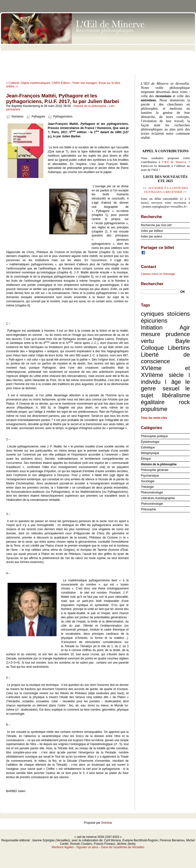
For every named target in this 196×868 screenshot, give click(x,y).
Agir (185, 327)
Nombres (18, 117)
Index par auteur (152, 236)
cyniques (152, 314)
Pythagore (38, 117)
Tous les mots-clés (154, 418)
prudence (178, 334)
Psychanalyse (150, 476)
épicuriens (154, 321)
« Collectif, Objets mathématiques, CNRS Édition (38, 83)
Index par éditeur (152, 231)
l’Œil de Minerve (174, 162)
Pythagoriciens (63, 117)
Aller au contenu (136, 3)
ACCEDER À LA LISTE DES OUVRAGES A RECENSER (166, 190)
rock (184, 402)
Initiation (152, 327)
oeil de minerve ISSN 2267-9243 (98, 42)
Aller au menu (158, 3)
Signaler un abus (87, 847)
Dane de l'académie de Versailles (123, 847)
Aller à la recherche (182, 3)
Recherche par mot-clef (156, 225)
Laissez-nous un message (158, 274)
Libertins (179, 348)
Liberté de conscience (165, 358)
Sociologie (148, 481)
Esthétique (148, 447)
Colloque (152, 348)
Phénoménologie (152, 493)
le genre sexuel (165, 385)
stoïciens (178, 314)
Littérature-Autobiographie (158, 498)
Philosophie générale (155, 470)
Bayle (183, 341)
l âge (173, 382)
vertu (147, 341)
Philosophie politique (154, 436)
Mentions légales (63, 847)
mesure (151, 334)
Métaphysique (150, 453)
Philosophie (148, 509)
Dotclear (107, 823)
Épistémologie (150, 442)
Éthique (146, 459)
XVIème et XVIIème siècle (165, 371)
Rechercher (152, 284)
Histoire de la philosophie (90, 106)
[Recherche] (160, 292)
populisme (154, 409)
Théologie (147, 487)
